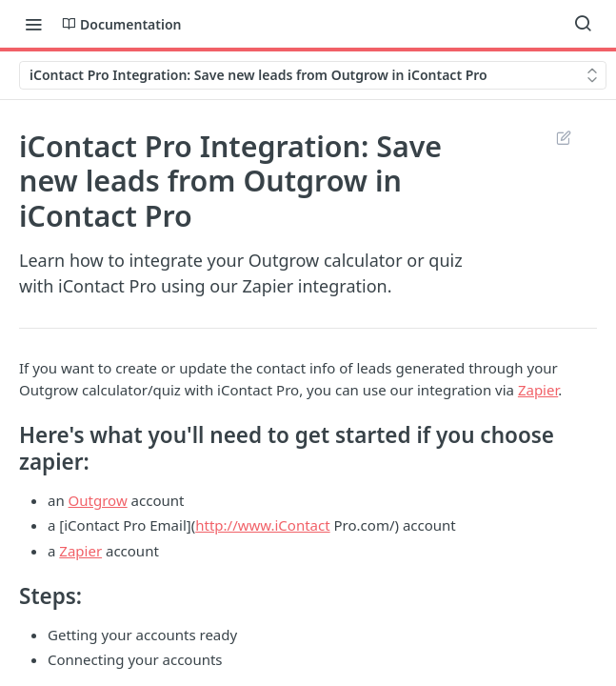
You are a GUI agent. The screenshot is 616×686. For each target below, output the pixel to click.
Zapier (538, 390)
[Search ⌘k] (583, 24)
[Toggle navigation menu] (33, 24)
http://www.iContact (262, 525)
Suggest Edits (563, 137)
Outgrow (98, 500)
